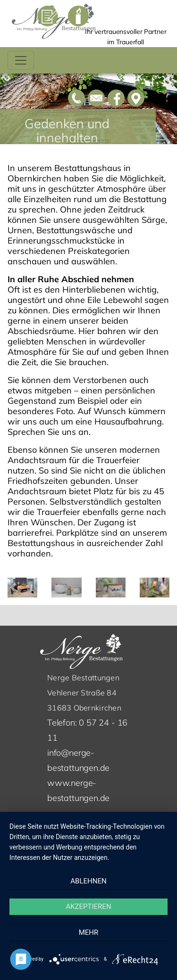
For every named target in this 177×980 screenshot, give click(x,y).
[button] (13, 588)
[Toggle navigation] (21, 60)
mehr (89, 932)
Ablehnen (88, 881)
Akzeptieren (88, 906)
